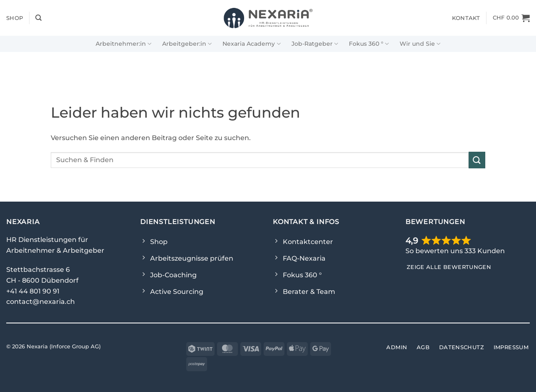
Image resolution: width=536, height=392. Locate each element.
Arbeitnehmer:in (124, 44)
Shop (15, 18)
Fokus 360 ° (369, 44)
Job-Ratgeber (315, 44)
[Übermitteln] (477, 160)
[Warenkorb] (511, 18)
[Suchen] (38, 18)
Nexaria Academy (251, 44)
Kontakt (466, 18)
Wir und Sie (420, 44)
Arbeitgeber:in (187, 44)
